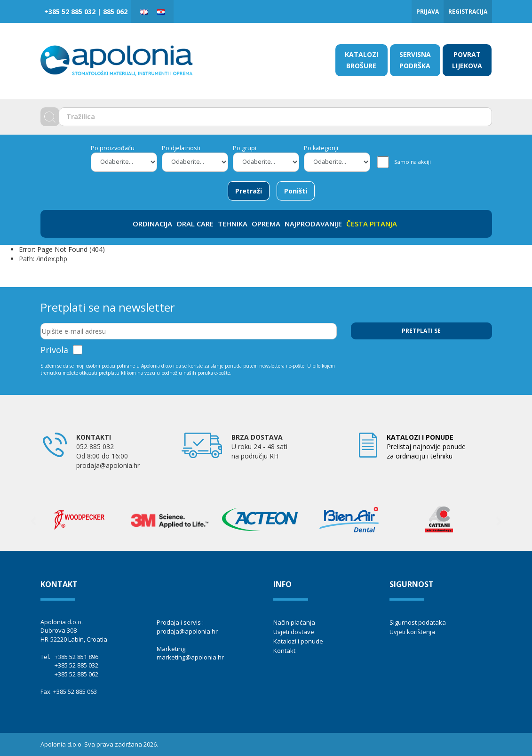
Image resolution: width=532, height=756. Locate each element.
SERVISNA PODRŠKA (415, 60)
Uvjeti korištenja (412, 632)
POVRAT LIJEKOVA (467, 60)
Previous (33, 521)
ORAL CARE (195, 224)
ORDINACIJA (152, 224)
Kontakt (284, 651)
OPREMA (266, 224)
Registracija (468, 12)
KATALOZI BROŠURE (361, 60)
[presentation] (422, 362)
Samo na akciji (413, 162)
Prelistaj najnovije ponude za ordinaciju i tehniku (426, 446)
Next (499, 521)
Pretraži (249, 191)
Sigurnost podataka (418, 622)
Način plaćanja (294, 622)
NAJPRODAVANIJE (313, 224)
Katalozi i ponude (298, 641)
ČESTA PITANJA (372, 224)
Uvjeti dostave (294, 632)
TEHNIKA (233, 224)
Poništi (296, 191)
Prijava (428, 12)
